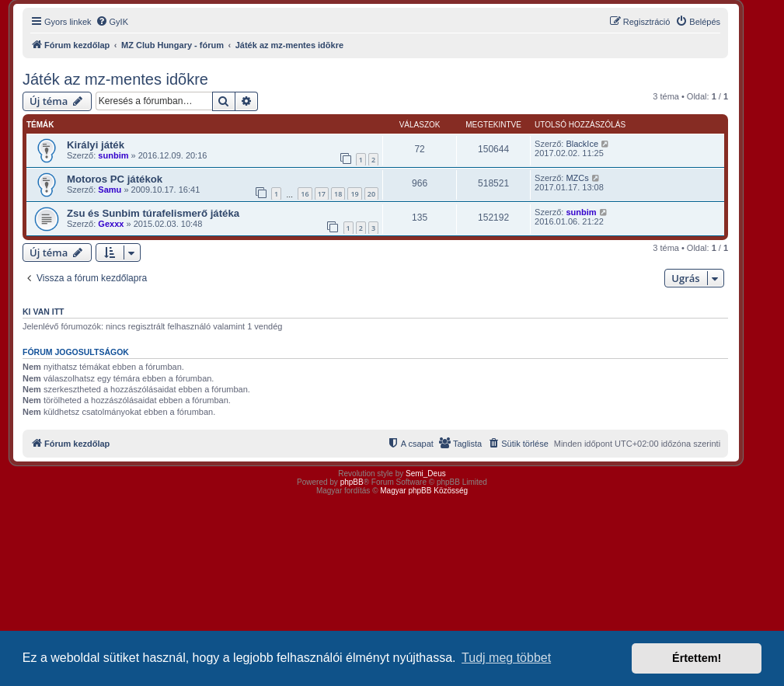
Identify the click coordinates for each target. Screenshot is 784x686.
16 (305, 194)
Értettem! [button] (697, 658)
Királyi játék (96, 145)
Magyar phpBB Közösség (424, 491)
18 (338, 194)
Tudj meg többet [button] (506, 658)
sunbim (113, 155)
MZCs (577, 178)
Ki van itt (43, 312)
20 (371, 194)
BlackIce (582, 144)
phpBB (352, 482)
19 (354, 194)
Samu (110, 190)
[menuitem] (112, 22)
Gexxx (111, 224)
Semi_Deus (426, 474)
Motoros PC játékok (115, 179)
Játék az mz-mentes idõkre (115, 79)
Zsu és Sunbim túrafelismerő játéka (153, 213)
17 (322, 194)
